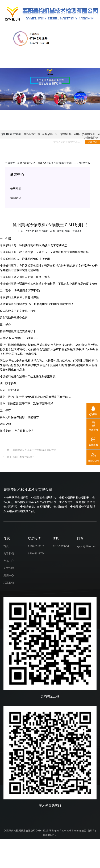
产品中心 (9, 561)
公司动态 (40, 163)
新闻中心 (29, 163)
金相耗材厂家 (32, 134)
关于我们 (9, 554)
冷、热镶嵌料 (63, 134)
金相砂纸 (48, 134)
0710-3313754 (36, 554)
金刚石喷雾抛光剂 (84, 134)
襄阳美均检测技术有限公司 (21, 831)
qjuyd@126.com (86, 546)
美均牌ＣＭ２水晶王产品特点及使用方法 (34, 450)
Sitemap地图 (79, 831)
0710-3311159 (36, 546)
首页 (20, 163)
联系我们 (9, 583)
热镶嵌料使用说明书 (23, 457)
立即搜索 (93, 142)
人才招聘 (9, 568)
